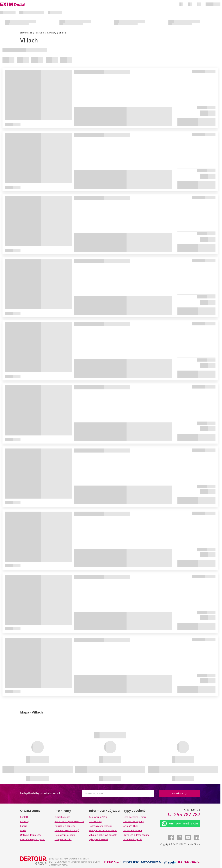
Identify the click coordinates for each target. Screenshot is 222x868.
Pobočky (25, 821)
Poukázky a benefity (65, 826)
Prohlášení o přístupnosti (33, 839)
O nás (23, 830)
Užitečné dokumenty (31, 835)
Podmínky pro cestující (100, 826)
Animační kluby (131, 826)
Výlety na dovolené (98, 839)
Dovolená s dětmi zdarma (136, 835)
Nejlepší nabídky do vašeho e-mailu (41, 793)
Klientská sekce (62, 817)
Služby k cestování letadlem (103, 830)
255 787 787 (187, 814)
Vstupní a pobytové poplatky (103, 835)
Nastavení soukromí (65, 835)
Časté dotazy (96, 821)
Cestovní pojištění (98, 817)
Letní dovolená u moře (135, 817)
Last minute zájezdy (134, 821)
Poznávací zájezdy (133, 839)
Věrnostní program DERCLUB (69, 821)
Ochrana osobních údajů (67, 830)
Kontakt (24, 817)
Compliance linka (63, 839)
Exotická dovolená (133, 830)
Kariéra (24, 826)
